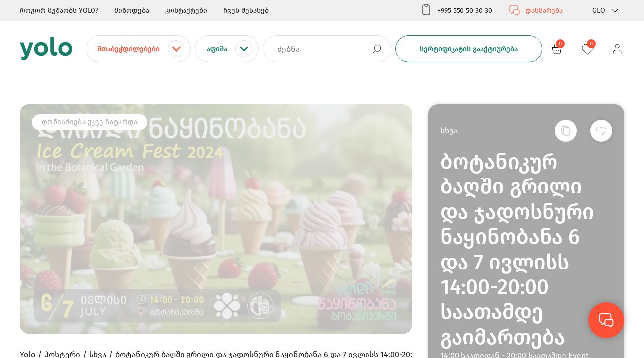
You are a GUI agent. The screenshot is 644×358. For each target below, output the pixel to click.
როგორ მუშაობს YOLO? (59, 11)
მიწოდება (132, 11)
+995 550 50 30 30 (456, 10)
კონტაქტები (186, 11)
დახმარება (536, 10)
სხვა (449, 131)
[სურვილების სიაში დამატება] (601, 131)
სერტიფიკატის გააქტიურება (469, 49)
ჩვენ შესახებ (246, 11)
